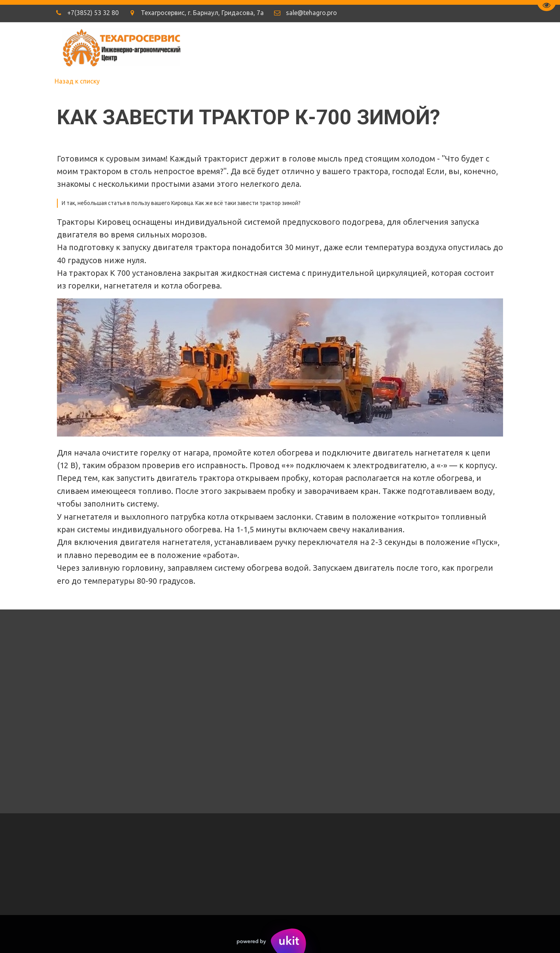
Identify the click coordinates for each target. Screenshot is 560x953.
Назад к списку (77, 81)
